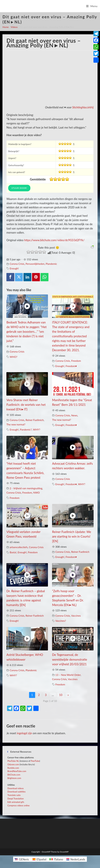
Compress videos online (18, 805)
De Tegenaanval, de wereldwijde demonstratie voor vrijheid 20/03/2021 (70, 659)
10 (61, 695)
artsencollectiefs (19, 547)
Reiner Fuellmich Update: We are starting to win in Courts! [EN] (72, 536)
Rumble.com (13, 768)
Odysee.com (13, 764)
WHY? (37, 430)
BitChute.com (14, 775)
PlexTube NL (13, 761)
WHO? (14, 357)
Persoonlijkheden (35, 264)
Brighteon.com (14, 778)
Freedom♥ (71, 366)
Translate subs (14, 795)
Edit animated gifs (16, 802)
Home (6, 27)
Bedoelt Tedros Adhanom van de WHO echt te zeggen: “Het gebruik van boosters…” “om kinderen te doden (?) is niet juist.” (27, 332)
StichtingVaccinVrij (83, 107)
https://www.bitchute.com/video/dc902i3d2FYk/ (54, 240)
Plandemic (51, 264)
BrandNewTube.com (17, 771)
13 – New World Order (68, 675)
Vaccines (76, 616)
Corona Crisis (17, 264)
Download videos (16, 788)
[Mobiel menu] (92, 6)
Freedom (76, 361)
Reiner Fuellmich (35, 420)
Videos (14, 27)
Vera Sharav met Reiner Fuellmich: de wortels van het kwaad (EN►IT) (26, 405)
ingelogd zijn (24, 733)
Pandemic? (26, 430)
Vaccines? (61, 621)
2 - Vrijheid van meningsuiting (26, 488)
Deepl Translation (16, 799)
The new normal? (16, 424)
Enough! (14, 268)
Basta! (13, 552)
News (74, 415)
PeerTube (35, 761)
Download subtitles (16, 792)
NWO (36, 493)
